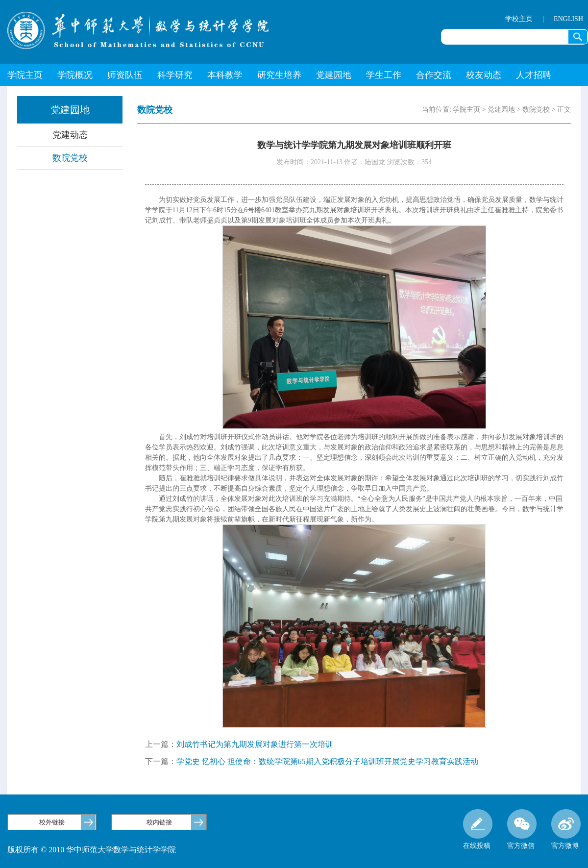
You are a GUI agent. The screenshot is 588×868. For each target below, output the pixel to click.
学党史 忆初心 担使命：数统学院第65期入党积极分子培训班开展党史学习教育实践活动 (327, 761)
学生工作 (384, 75)
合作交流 (434, 75)
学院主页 (25, 75)
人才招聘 (534, 75)
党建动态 (70, 135)
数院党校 (70, 158)
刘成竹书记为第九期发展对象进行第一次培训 (255, 744)
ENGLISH (568, 19)
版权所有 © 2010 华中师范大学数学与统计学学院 (92, 850)
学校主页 (519, 19)
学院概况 (75, 75)
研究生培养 (279, 75)
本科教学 (225, 75)
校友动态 (484, 75)
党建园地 (334, 75)
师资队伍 (125, 75)
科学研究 (175, 75)
